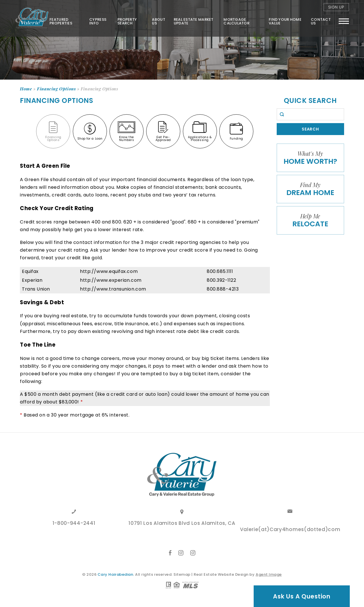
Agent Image (269, 574)
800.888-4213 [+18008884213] (223, 289)
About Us (158, 21)
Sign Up (336, 7)
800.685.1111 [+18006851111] (220, 271)
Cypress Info (97, 21)
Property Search (126, 21)
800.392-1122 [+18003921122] (221, 280)
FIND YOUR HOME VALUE (285, 21)
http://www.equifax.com (109, 271)
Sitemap (182, 574)
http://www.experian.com (111, 280)
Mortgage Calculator (236, 21)
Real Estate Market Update (193, 21)
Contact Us (321, 21)
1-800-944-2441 (74, 524)
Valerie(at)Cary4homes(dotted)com (290, 530)
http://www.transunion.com (113, 289)
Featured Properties (60, 21)
